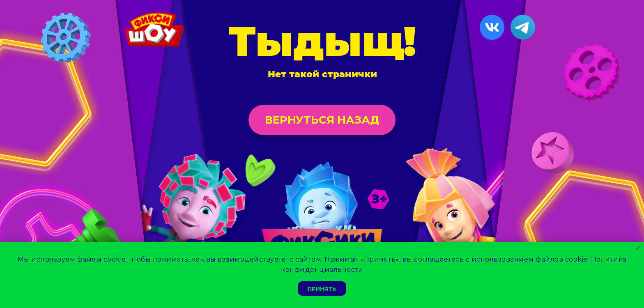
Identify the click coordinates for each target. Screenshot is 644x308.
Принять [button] (322, 289)
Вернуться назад (322, 120)
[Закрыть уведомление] (638, 248)
